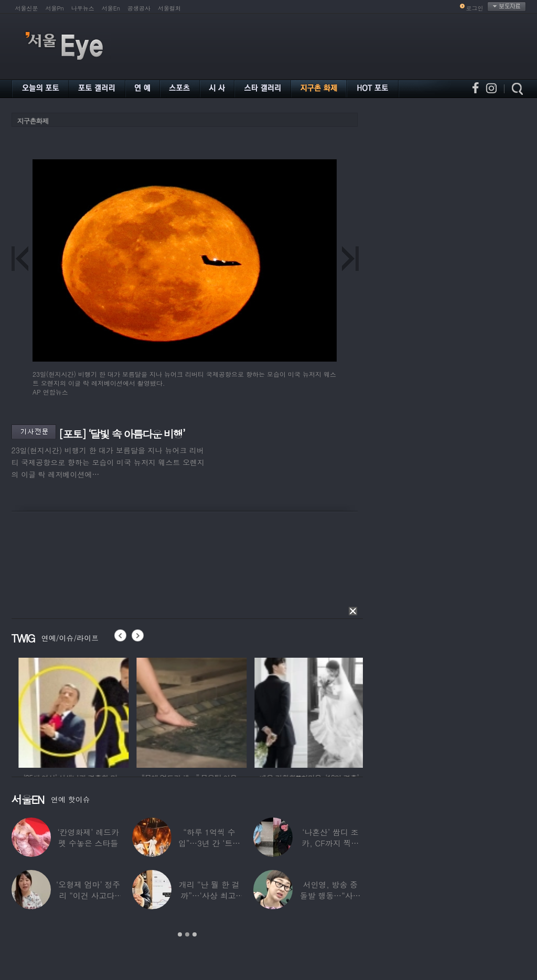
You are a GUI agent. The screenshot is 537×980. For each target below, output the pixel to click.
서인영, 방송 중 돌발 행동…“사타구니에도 (330, 895)
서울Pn (55, 8)
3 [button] (195, 934)
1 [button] (180, 934)
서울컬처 (169, 8)
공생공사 (139, 8)
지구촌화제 (33, 121)
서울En (111, 8)
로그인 (475, 8)
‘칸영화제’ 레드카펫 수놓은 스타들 (88, 837)
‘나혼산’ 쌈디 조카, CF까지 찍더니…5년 (330, 843)
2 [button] (187, 934)
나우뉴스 (83, 8)
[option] (149, 711)
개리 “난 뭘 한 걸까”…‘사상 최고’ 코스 (209, 895)
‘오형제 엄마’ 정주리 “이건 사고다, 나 (88, 895)
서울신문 (27, 8)
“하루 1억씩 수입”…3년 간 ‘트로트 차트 (209, 843)
